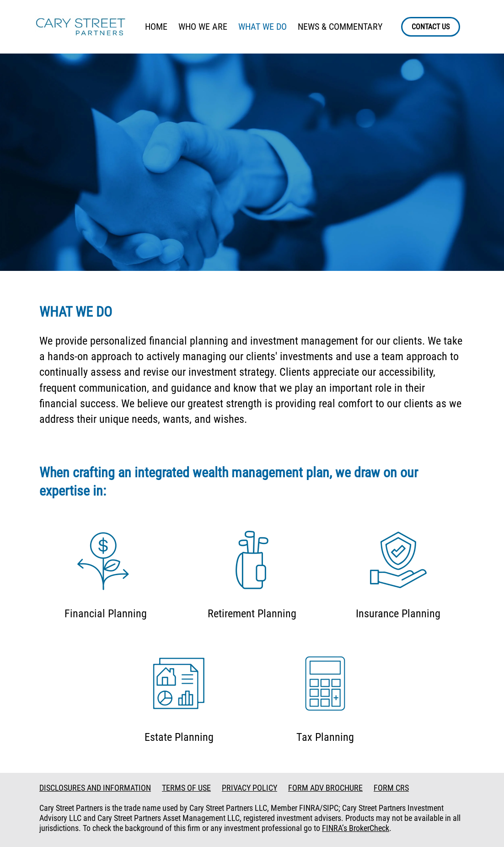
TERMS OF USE (186, 788)
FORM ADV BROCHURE (325, 788)
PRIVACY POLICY (249, 788)
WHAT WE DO (263, 27)
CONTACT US (431, 27)
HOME (156, 27)
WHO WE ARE (203, 27)
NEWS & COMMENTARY (340, 27)
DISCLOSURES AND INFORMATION (95, 788)
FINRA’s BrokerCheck (356, 828)
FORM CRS (391, 788)
